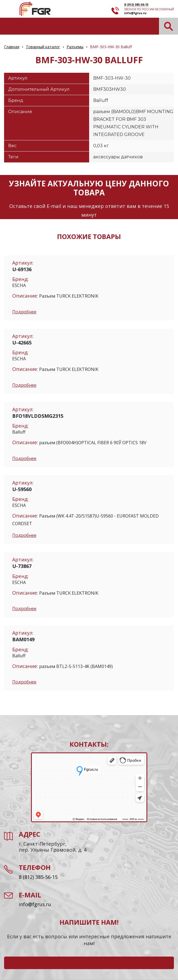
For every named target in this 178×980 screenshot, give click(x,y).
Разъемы (75, 47)
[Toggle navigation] (8, 26)
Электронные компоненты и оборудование (35, 9)
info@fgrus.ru (135, 13)
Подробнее (24, 312)
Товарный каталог (43, 47)
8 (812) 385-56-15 (136, 4)
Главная (12, 47)
